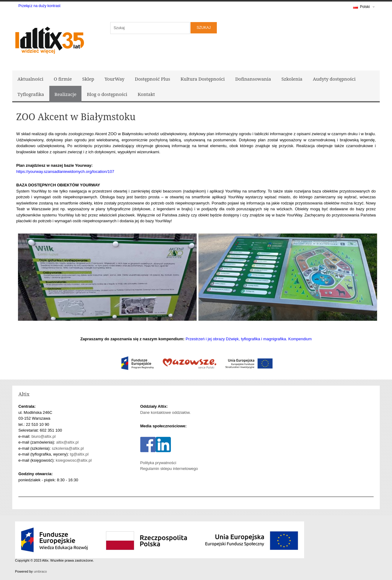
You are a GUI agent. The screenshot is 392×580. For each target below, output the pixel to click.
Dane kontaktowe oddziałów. (166, 412)
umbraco (40, 571)
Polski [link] (364, 8)
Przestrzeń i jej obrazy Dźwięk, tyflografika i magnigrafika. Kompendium (249, 339)
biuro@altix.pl (44, 436)
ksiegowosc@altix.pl (74, 460)
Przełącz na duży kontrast (39, 6)
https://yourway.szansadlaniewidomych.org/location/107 (65, 172)
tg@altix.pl (79, 454)
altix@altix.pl (68, 442)
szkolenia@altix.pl (68, 448)
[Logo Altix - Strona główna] (49, 39)
